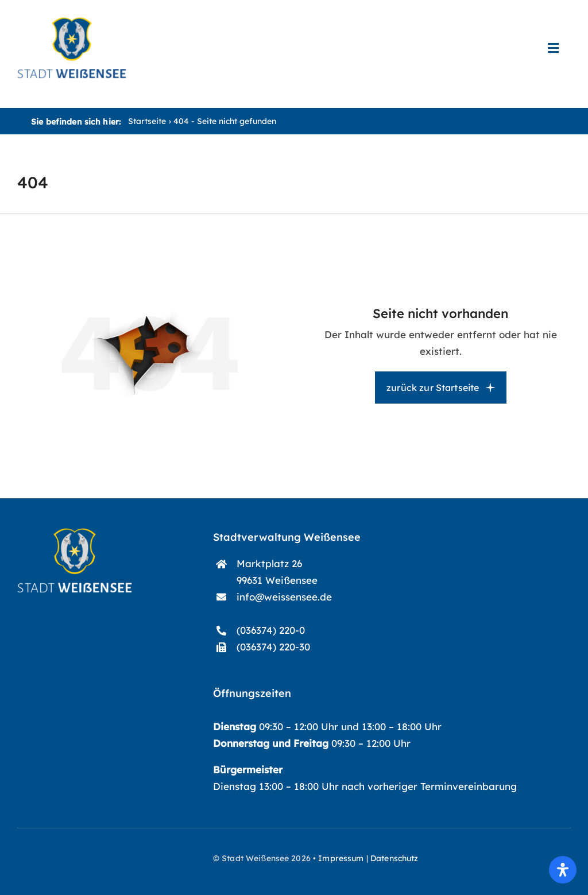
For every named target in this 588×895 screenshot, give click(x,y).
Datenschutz (394, 858)
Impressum (341, 858)
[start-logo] (75, 533)
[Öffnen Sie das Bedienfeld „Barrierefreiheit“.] (563, 870)
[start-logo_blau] (72, 22)
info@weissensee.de (284, 597)
